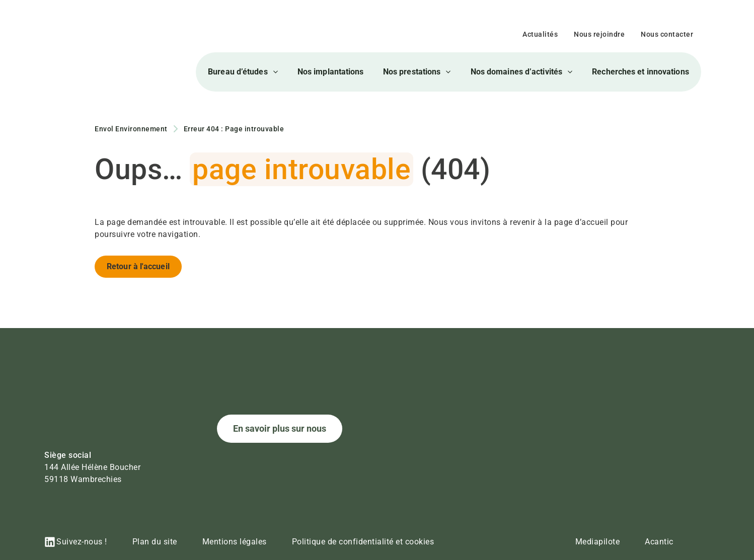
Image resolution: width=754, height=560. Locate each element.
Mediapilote (598, 542)
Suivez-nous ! (82, 542)
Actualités (540, 34)
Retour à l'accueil (138, 266)
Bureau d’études (243, 72)
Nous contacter (667, 34)
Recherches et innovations (640, 72)
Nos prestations (417, 72)
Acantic (659, 542)
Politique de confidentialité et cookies (363, 542)
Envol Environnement (131, 129)
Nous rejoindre (599, 34)
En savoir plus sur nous (280, 428)
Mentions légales (235, 542)
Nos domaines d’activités (522, 72)
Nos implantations (331, 72)
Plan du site (155, 542)
